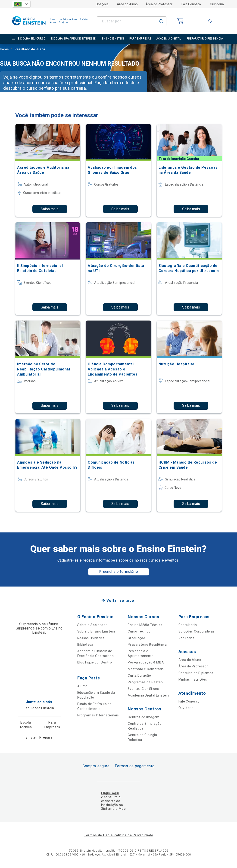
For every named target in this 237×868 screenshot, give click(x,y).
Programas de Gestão (145, 682)
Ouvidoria (217, 4)
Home (4, 50)
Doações (102, 4)
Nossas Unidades (91, 638)
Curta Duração (139, 675)
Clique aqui (110, 793)
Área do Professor (159, 4)
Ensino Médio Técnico (145, 625)
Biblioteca (85, 645)
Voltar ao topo (120, 601)
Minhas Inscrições (193, 679)
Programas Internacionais (98, 715)
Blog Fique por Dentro (95, 662)
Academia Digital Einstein (148, 695)
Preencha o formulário (119, 572)
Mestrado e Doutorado (146, 669)
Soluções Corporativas (197, 631)
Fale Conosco (191, 4)
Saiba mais (50, 209)
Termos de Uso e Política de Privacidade (118, 835)
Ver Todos (187, 638)
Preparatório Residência (147, 645)
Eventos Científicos (143, 689)
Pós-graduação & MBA (146, 662)
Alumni (83, 686)
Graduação (136, 638)
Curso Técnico (139, 631)
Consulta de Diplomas (196, 673)
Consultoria (188, 625)
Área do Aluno (127, 4)
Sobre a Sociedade (92, 625)
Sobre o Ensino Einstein (96, 631)
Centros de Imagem (144, 717)
